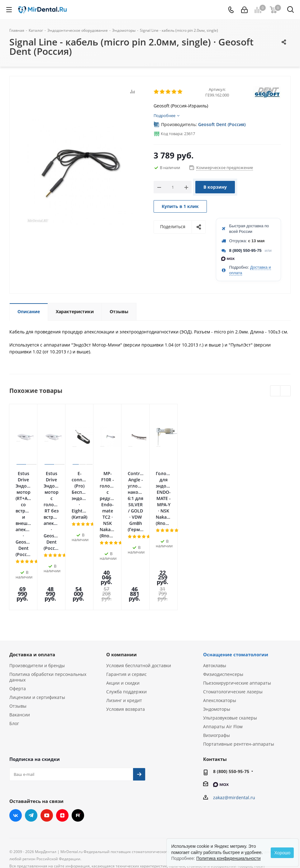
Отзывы (18, 636)
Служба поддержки (126, 622)
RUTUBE (78, 745)
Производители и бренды (37, 595)
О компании (121, 584)
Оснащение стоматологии (236, 584)
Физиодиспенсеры (223, 604)
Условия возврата (126, 639)
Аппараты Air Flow (223, 656)
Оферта (18, 618)
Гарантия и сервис (126, 604)
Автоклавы (215, 595)
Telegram (31, 745)
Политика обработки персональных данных (48, 607)
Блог (14, 653)
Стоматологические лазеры (233, 622)
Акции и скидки (123, 613)
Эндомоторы (217, 639)
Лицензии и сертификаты (37, 627)
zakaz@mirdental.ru (234, 727)
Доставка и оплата (32, 584)
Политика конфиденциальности (229, 858)
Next (286, 391)
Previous (276, 391)
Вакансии (20, 645)
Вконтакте (16, 745)
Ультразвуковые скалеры (230, 648)
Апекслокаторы (220, 630)
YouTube (47, 745)
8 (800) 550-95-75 (245, 250)
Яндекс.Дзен (62, 745)
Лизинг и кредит (124, 630)
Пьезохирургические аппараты (237, 613)
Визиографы (217, 665)
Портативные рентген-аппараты (239, 674)
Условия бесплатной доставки (139, 595)
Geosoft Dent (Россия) (222, 124)
